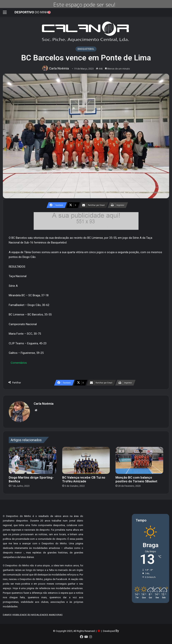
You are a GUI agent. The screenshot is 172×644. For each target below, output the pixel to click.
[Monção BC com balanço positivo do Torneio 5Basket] (139, 460)
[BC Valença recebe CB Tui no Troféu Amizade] (86, 460)
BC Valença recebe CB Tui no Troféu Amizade (84, 479)
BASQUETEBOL (86, 49)
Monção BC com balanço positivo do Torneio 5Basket (136, 479)
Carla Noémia (59, 68)
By (117, 631)
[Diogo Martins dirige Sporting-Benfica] (33, 460)
